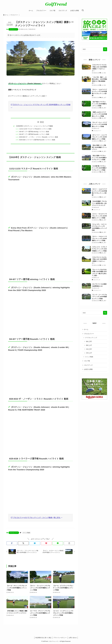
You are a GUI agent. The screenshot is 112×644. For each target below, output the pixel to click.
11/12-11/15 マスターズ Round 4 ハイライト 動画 (35, 129)
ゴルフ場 (87, 361)
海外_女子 (89, 345)
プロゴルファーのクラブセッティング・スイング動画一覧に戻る (37, 518)
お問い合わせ (73, 638)
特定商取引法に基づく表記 (43, 638)
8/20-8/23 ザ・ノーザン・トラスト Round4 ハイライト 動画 (39, 137)
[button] (12, 543)
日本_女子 (89, 353)
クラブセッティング (91, 338)
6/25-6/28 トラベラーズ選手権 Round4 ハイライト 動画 (37, 140)
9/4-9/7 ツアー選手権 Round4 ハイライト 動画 (34, 134)
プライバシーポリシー (60, 638)
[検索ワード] (94, 49)
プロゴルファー (13, 29)
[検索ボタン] (83, 11)
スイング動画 (26, 533)
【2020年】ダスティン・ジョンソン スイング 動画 (34, 126)
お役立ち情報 (88, 369)
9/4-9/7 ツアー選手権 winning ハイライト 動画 (34, 132)
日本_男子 (89, 349)
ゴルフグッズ (88, 365)
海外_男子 (89, 342)
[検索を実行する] (105, 49)
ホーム (86, 329)
